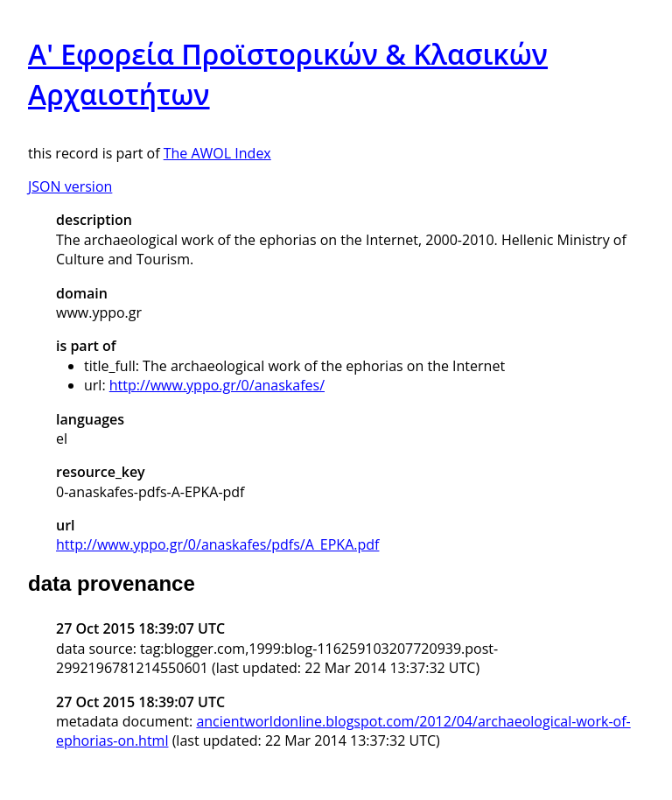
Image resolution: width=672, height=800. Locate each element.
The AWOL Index (217, 153)
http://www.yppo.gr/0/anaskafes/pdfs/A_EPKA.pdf (217, 544)
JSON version (70, 186)
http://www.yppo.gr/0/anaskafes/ (217, 385)
